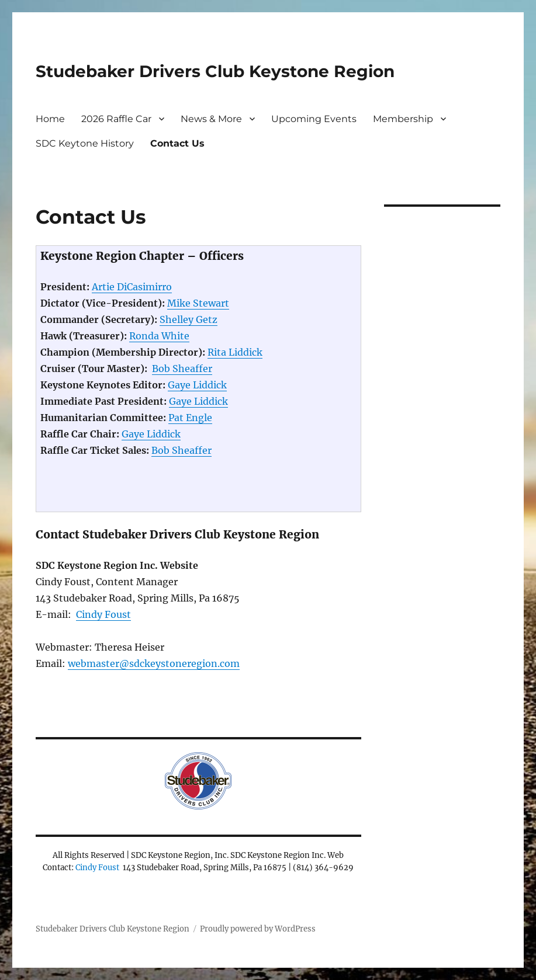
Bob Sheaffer (182, 369)
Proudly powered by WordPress (258, 929)
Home (50, 119)
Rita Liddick (235, 352)
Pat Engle (190, 418)
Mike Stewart (198, 303)
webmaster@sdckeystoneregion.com (154, 663)
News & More (211, 119)
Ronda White (159, 336)
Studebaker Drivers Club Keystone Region (215, 71)
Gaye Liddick (197, 385)
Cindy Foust (103, 614)
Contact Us (177, 143)
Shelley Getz (189, 319)
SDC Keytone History (85, 143)
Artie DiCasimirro (132, 287)
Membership (403, 119)
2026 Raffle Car (116, 119)
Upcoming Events (314, 119)
